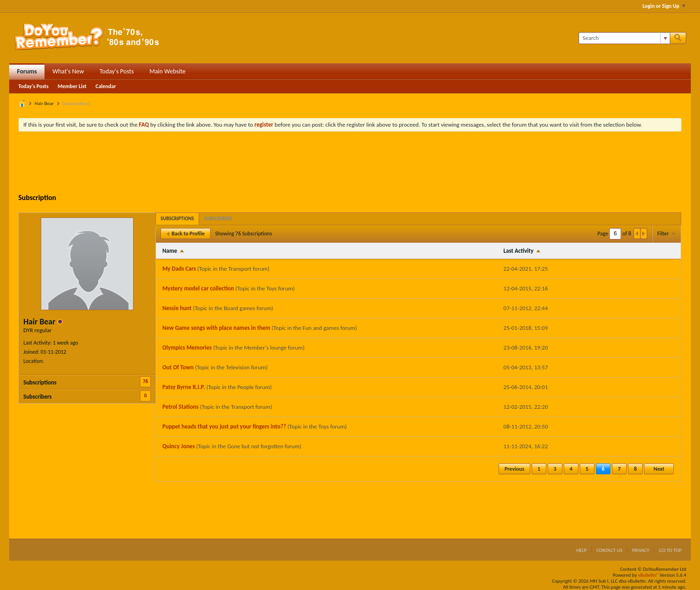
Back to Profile (186, 234)
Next (659, 469)
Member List (72, 86)
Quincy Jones (179, 446)
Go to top (670, 550)
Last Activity (519, 251)
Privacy (641, 550)
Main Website (168, 71)
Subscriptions (40, 382)
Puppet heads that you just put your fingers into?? (224, 426)
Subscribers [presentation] (218, 219)
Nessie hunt (177, 308)
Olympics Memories (187, 348)
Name (170, 251)
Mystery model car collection (198, 288)
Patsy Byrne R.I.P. (184, 387)
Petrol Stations (181, 407)
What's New (68, 71)
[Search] (624, 38)
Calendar (106, 86)
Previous (514, 469)
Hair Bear (44, 103)
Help (581, 550)
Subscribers (38, 397)
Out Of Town (178, 367)
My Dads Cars (179, 269)
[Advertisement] (350, 164)
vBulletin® (648, 575)
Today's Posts (117, 71)
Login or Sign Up (664, 6)
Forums (27, 71)
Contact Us (609, 550)
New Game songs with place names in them (216, 328)
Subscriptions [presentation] (177, 219)
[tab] (177, 219)
